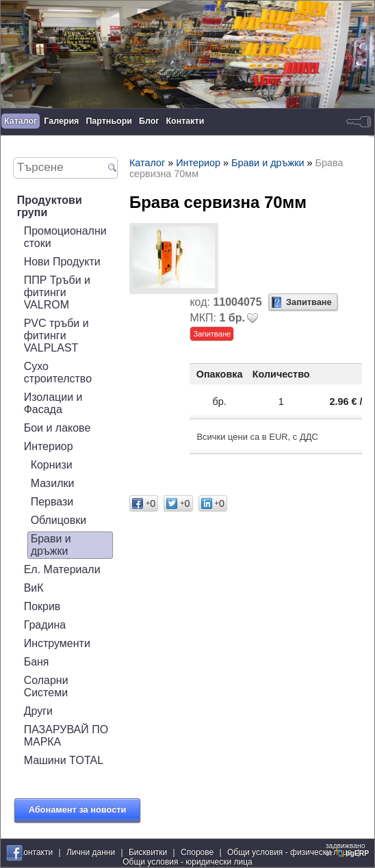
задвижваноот (348, 850)
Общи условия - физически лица (289, 852)
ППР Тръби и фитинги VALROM (57, 292)
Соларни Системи (46, 686)
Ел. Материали (62, 569)
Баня (37, 662)
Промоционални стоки (65, 237)
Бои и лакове (57, 428)
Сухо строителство (58, 372)
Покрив (42, 606)
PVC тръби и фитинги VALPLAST (56, 336)
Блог (149, 121)
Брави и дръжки (51, 545)
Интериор (49, 446)
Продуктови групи (50, 206)
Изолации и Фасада (53, 403)
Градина (45, 625)
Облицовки (59, 520)
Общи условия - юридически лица (187, 862)
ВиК (34, 588)
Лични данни (91, 852)
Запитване (309, 302)
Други (38, 711)
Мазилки (53, 483)
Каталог (21, 121)
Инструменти (57, 643)
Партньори (109, 121)
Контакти (185, 121)
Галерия (61, 121)
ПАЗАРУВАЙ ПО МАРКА (66, 736)
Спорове (197, 852)
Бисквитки (148, 852)
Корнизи (52, 465)
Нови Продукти (62, 262)
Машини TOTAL (64, 760)
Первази (52, 502)
